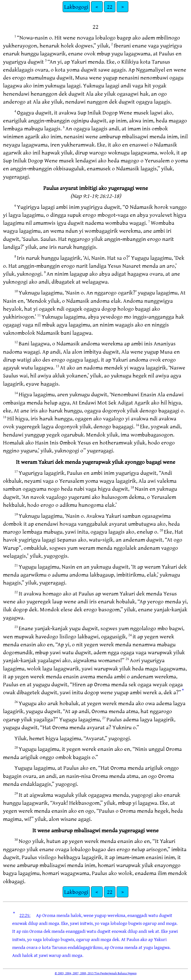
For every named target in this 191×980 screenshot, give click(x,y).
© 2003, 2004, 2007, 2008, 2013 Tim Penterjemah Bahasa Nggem (96, 973)
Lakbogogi (76, 7)
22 (110, 7)
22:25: (25, 915)
